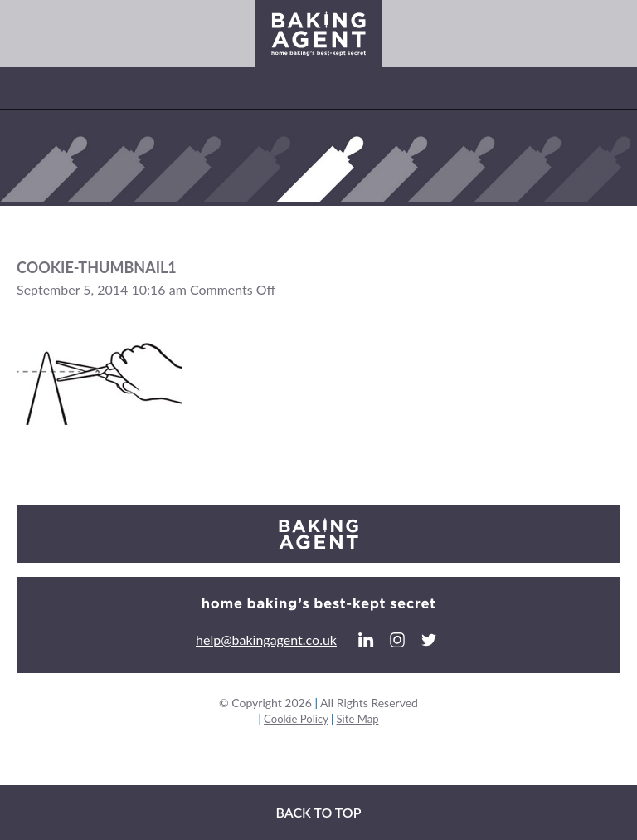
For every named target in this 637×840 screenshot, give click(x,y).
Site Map (358, 719)
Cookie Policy (296, 719)
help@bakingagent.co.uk (266, 640)
